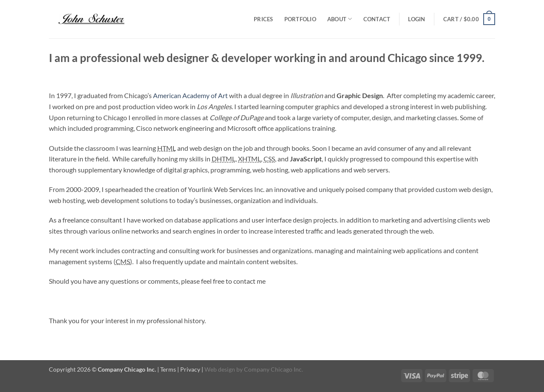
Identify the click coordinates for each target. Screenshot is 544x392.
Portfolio (300, 19)
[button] (416, 19)
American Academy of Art (190, 95)
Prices (263, 19)
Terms (168, 369)
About (340, 19)
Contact (377, 19)
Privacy (190, 369)
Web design (220, 369)
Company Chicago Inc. (273, 369)
